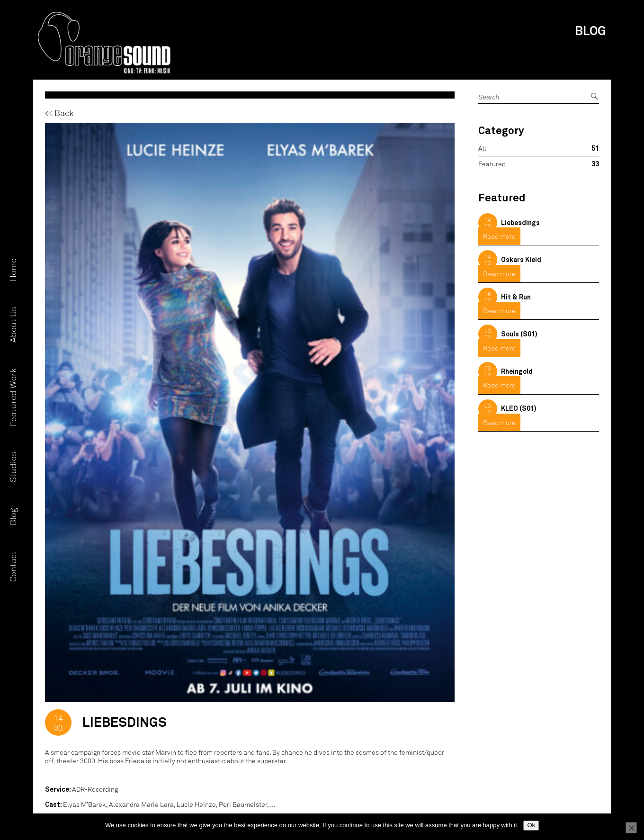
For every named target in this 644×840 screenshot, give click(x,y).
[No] (631, 828)
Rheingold (517, 371)
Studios (13, 467)
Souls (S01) (519, 334)
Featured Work (13, 397)
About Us (13, 325)
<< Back (59, 113)
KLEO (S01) (519, 408)
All (482, 148)
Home (13, 270)
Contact (13, 566)
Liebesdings (520, 222)
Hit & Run (516, 297)
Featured (492, 164)
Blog (13, 517)
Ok (531, 825)
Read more (499, 236)
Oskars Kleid (521, 259)
